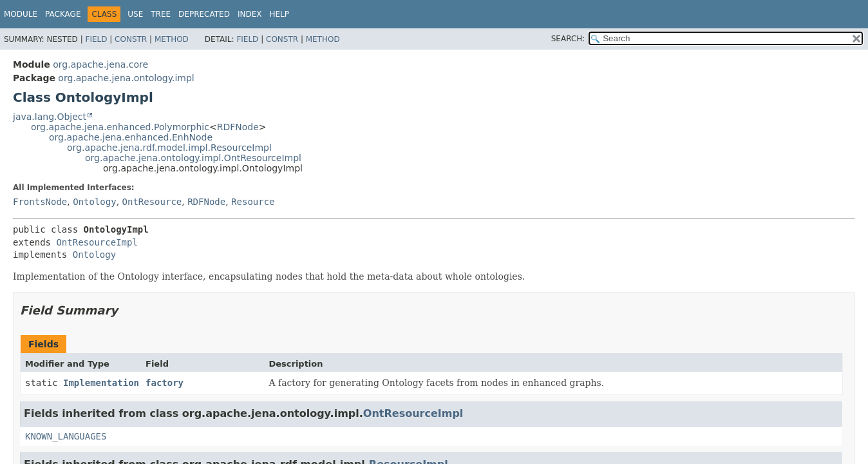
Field (96, 39)
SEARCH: (568, 39)
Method (172, 39)
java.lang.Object (50, 117)
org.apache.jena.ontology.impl (126, 78)
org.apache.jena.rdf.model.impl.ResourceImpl (169, 148)
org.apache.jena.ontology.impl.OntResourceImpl (193, 158)
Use (135, 14)
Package (63, 14)
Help (279, 14)
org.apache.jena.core (100, 64)
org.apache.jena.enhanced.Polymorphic (120, 127)
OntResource (152, 202)
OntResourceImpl (97, 242)
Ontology (94, 202)
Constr (131, 39)
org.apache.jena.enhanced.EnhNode (131, 137)
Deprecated (204, 14)
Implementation (101, 383)
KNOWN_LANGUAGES (66, 436)
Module (21, 14)
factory (165, 383)
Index (250, 14)
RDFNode (238, 127)
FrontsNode (40, 202)
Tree (161, 14)
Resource (253, 202)
